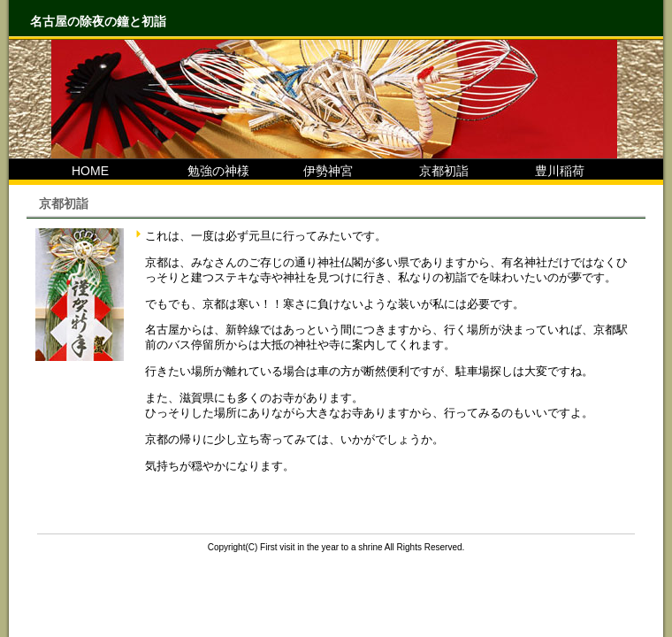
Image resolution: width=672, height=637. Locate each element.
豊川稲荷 (547, 171)
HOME (78, 171)
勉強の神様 (206, 171)
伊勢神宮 (316, 171)
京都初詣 (431, 171)
